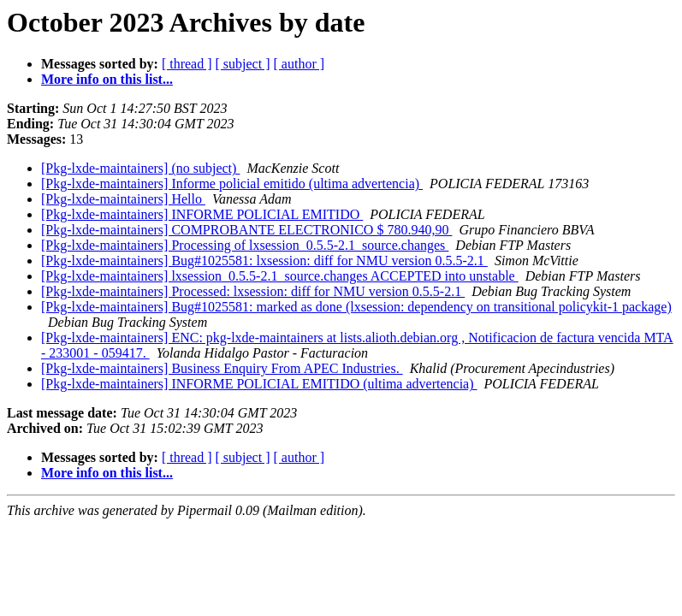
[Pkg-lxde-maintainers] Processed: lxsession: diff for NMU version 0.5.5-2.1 (253, 291)
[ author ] (299, 64)
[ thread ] (187, 64)
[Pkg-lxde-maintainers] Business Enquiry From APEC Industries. (222, 368)
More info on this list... (107, 79)
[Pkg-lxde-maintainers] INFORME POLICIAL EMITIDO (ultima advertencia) (259, 384)
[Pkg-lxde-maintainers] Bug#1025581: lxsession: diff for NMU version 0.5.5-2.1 (264, 261)
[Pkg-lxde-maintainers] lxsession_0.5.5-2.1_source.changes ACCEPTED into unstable (280, 276)
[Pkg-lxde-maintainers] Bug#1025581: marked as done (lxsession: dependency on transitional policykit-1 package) (356, 307)
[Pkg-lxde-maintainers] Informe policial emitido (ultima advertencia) (232, 184)
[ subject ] (243, 64)
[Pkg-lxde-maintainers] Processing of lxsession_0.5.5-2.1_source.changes (245, 245)
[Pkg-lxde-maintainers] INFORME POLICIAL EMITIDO (202, 214)
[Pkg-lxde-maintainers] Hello (123, 199)
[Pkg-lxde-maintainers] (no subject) (140, 168)
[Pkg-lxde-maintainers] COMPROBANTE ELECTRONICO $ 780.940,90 (246, 230)
